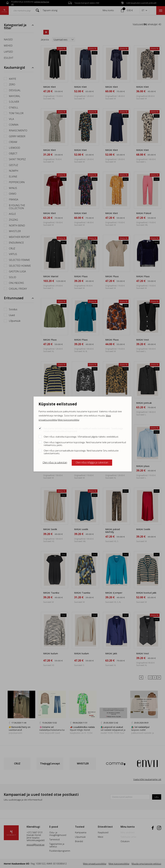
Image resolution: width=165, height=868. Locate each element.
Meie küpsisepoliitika (68, 420)
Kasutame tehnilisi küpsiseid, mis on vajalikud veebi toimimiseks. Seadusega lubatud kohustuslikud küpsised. (83, 430)
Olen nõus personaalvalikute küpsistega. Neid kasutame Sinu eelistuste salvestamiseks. (81, 452)
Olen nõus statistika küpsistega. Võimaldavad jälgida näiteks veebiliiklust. (81, 437)
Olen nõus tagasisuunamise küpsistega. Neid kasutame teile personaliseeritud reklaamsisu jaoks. (85, 444)
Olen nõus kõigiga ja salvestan (92, 462)
